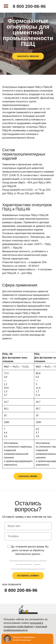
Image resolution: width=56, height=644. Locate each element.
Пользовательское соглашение (28, 568)
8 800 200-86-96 (29, 6)
